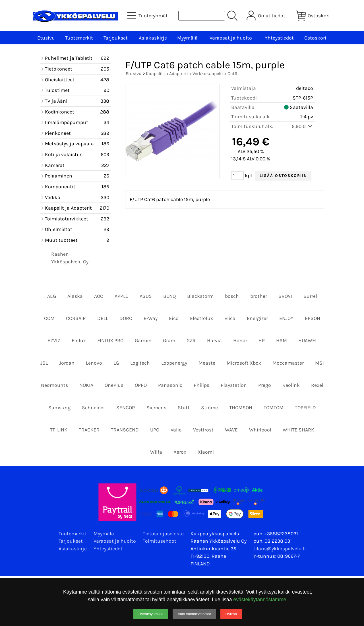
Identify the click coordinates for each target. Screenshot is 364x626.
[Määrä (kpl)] (237, 175)
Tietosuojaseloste (163, 534)
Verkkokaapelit (208, 74)
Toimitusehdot (160, 541)
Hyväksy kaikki (151, 614)
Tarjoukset (116, 38)
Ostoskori (315, 38)
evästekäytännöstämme (260, 600)
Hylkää (231, 614)
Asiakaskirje (153, 38)
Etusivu (46, 38)
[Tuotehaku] (202, 16)
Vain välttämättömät (194, 614)
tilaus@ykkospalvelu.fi (280, 549)
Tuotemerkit (79, 38)
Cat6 (232, 74)
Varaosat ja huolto (231, 38)
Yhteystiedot (279, 38)
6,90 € (302, 126)
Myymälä (187, 38)
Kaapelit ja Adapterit (167, 74)
